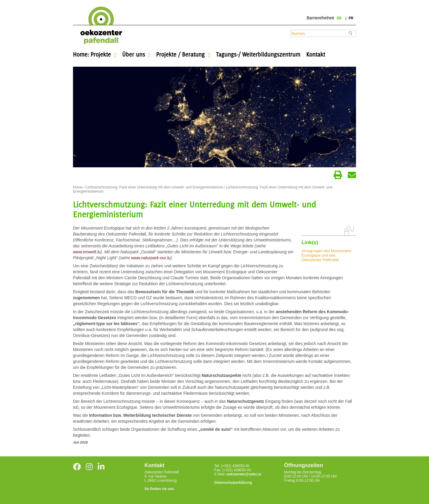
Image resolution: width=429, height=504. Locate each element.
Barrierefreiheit (320, 18)
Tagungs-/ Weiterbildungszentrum (258, 54)
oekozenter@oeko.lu (244, 474)
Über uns (134, 54)
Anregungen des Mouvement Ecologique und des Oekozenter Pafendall (326, 255)
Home (78, 187)
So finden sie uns (159, 489)
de (340, 18)
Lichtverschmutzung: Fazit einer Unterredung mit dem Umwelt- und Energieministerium (154, 187)
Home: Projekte (92, 54)
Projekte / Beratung (180, 54)
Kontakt (316, 54)
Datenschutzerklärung (233, 483)
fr (351, 18)
